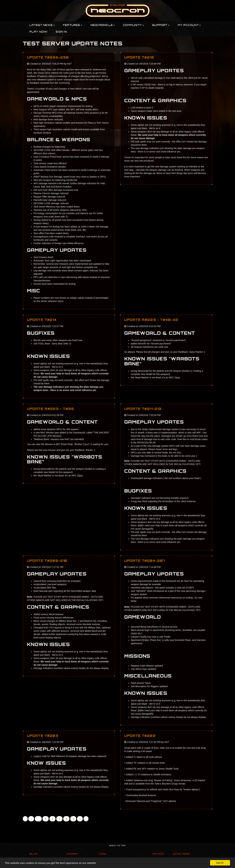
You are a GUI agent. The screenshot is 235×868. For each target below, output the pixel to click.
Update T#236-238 (48, 58)
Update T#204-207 (145, 561)
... (38, 819)
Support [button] (161, 25)
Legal (103, 854)
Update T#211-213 (143, 409)
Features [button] (73, 25)
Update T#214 (42, 320)
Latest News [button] (42, 25)
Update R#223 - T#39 (50, 409)
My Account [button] (189, 25)
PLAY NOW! (39, 32)
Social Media (181, 854)
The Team (158, 854)
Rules (34, 854)
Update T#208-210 (47, 561)
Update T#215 (139, 58)
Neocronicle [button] (103, 25)
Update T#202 (140, 736)
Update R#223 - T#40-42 (151, 320)
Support (72, 854)
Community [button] (133, 25)
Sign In (61, 32)
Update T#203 (43, 736)
